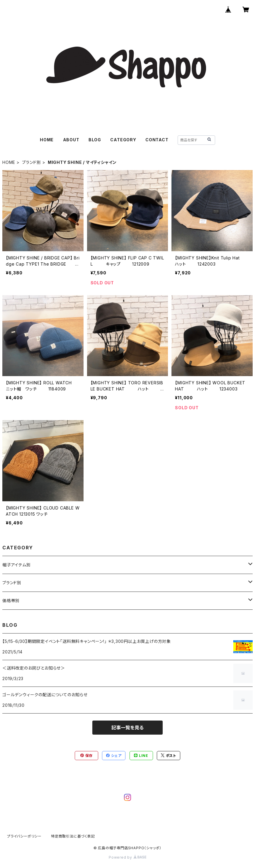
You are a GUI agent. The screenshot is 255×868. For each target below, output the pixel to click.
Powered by (127, 857)
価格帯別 (11, 601)
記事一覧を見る (127, 728)
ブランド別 (32, 162)
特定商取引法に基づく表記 (73, 836)
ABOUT (71, 140)
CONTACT (157, 140)
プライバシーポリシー (24, 836)
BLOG (95, 140)
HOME (47, 140)
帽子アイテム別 (17, 565)
